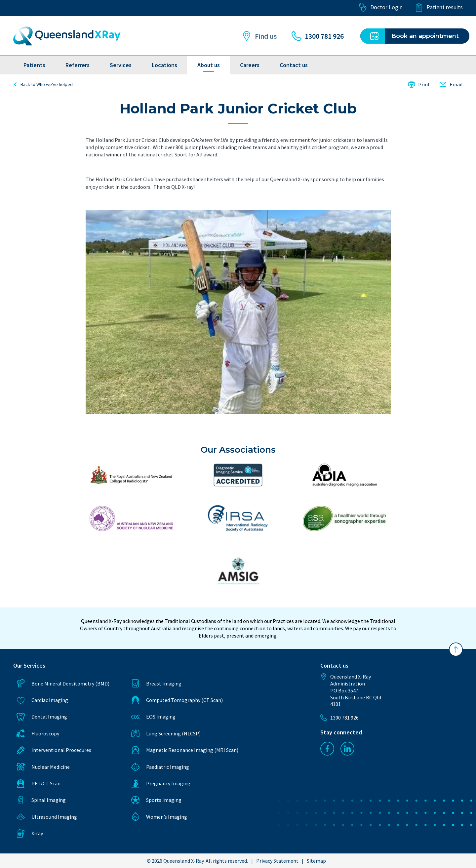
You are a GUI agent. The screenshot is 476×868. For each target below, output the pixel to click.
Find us (259, 36)
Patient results (439, 7)
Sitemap (316, 861)
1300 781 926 (318, 36)
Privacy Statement (277, 861)
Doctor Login (381, 7)
